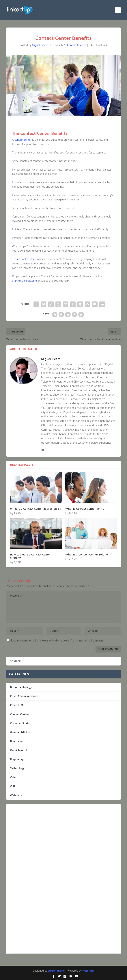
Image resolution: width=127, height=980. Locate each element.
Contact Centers (77, 45)
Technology (17, 768)
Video (14, 777)
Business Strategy (21, 687)
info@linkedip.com (26, 281)
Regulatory (17, 759)
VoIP (13, 786)
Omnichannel (18, 750)
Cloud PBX (16, 705)
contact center (23, 140)
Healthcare (17, 741)
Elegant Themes (57, 971)
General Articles (20, 732)
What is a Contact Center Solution (87, 554)
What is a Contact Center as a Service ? (36, 509)
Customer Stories (20, 723)
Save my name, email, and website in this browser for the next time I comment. (57, 640)
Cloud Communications (24, 696)
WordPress (88, 971)
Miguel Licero (40, 45)
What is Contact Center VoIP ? (85, 509)
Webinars (16, 795)
